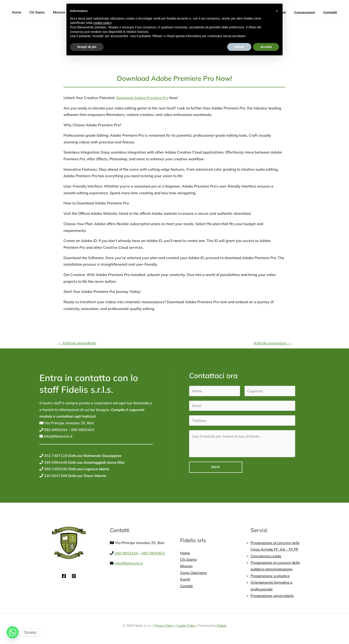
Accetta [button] (266, 47)
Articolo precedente (77, 343)
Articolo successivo (272, 343)
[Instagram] (74, 576)
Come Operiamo (194, 573)
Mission (56, 12)
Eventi (185, 579)
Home (16, 12)
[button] (277, 11)
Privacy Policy (164, 626)
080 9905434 (55, 430)
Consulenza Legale (266, 556)
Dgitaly (222, 626)
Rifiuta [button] (239, 47)
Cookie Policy (186, 626)
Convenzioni (306, 12)
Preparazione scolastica (271, 576)
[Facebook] (64, 576)
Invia (216, 467)
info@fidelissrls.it (58, 436)
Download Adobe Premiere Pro (142, 98)
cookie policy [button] (102, 23)
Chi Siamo (35, 12)
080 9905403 (82, 430)
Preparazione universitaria (273, 596)
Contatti (331, 12)
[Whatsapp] (13, 632)
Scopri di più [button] (87, 47)
